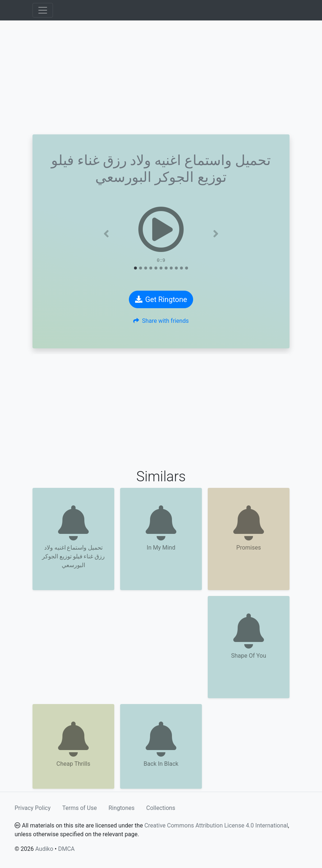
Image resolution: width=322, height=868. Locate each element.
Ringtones (121, 808)
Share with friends (161, 321)
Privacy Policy (33, 808)
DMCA (66, 849)
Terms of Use (80, 808)
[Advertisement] (161, 77)
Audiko (44, 849)
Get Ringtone (161, 299)
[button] (106, 234)
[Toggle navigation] (43, 10)
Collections (161, 808)
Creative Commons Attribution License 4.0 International (216, 825)
